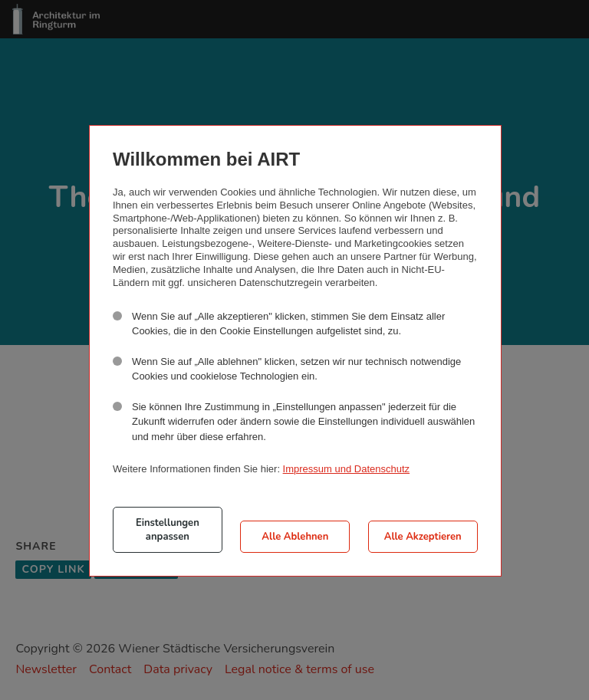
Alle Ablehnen (295, 537)
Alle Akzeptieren (423, 537)
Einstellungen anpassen (168, 530)
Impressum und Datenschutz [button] (346, 469)
